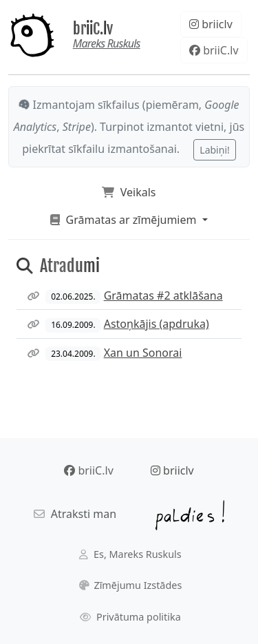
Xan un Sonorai (143, 353)
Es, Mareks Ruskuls (130, 554)
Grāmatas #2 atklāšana (163, 295)
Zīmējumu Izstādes (131, 585)
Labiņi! (214, 150)
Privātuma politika (130, 617)
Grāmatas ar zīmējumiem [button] (125, 220)
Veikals (129, 192)
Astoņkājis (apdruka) (157, 324)
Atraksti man (75, 514)
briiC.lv (93, 29)
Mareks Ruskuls (107, 43)
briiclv (211, 24)
